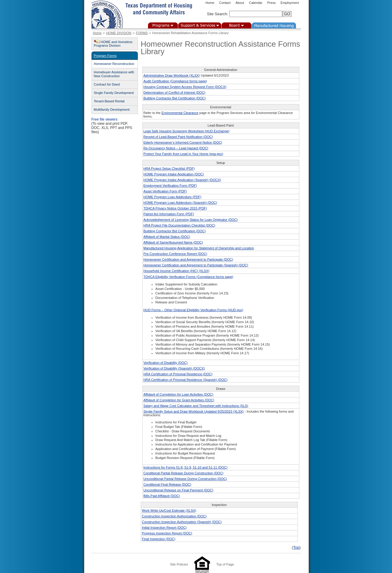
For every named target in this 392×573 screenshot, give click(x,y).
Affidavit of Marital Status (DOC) (167, 237)
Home (210, 3)
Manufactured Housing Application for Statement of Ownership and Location (199, 248)
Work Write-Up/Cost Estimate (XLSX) (169, 510)
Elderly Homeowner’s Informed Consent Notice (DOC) (183, 142)
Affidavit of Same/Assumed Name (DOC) (173, 242)
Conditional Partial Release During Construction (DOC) (184, 473)
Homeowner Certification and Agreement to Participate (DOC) (188, 259)
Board (237, 25)
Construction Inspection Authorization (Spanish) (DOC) (182, 522)
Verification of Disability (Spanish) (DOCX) (174, 368)
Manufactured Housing (274, 25)
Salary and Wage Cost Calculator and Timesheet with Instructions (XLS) (196, 406)
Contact (225, 3)
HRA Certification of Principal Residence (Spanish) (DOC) (186, 380)
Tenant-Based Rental (109, 101)
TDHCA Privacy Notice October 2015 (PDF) (175, 208)
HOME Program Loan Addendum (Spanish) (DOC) (180, 203)
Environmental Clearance (180, 113)
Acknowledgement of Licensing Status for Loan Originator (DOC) (191, 220)
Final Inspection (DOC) (159, 539)
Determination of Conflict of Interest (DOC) (174, 92)
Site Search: (218, 14)
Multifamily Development (112, 110)
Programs (163, 25)
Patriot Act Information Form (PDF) (169, 214)
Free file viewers (105, 119)
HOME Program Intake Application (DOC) (174, 174)
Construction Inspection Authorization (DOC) (174, 516)
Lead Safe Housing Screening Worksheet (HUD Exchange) (187, 131)
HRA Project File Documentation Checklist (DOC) (179, 225)
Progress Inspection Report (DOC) (167, 533)
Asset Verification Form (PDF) (165, 191)
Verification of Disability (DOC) (166, 363)
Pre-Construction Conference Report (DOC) (175, 254)
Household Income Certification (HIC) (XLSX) (177, 271)
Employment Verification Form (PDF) (170, 186)
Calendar (256, 3)
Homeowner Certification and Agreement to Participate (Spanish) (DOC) (196, 265)
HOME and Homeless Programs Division (113, 44)
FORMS (142, 33)
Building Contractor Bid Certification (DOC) (175, 98)
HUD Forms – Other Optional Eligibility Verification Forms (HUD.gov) (193, 310)
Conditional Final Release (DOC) (167, 484)
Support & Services (200, 25)
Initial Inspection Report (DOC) (164, 528)
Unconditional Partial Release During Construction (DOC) (185, 479)
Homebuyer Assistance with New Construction (114, 74)
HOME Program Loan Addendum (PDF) (173, 197)
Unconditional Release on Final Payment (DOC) (179, 490)
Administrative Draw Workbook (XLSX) (172, 75)
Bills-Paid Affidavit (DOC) (162, 496)
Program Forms (105, 56)
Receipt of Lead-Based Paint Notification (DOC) (178, 137)
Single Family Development (114, 93)
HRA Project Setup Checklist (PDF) (169, 168)
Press (271, 3)
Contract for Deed (107, 84)
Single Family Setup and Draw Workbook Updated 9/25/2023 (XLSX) (194, 411)
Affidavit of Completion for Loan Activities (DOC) (179, 394)
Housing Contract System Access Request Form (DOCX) (185, 87)
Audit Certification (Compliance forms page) (175, 81)
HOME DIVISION (119, 33)
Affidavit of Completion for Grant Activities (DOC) (179, 400)
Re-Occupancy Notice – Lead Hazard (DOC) (176, 148)
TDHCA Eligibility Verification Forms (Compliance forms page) (189, 277)
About (240, 3)
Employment (290, 3)
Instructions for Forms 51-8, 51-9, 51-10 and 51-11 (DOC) (186, 467)
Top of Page (225, 564)
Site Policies (179, 564)
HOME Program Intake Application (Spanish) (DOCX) (182, 180)
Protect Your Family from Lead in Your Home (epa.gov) (183, 154)
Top (296, 547)
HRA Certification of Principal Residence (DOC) (178, 374)
